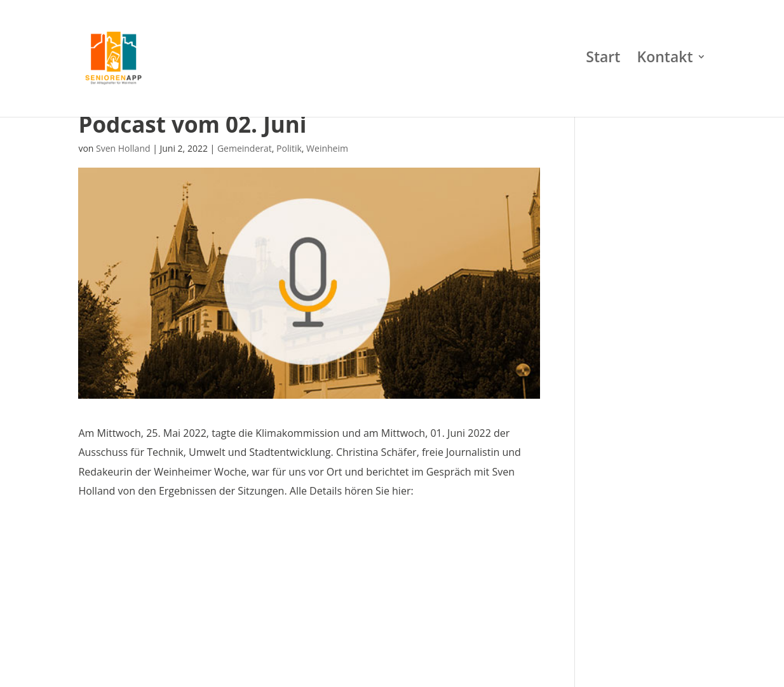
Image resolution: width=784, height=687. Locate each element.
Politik (289, 148)
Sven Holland (123, 148)
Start (603, 63)
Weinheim (327, 148)
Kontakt (665, 63)
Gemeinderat (245, 148)
